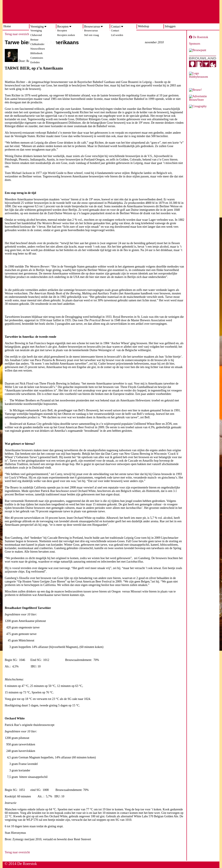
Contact (116, 27)
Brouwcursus (92, 27)
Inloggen (170, 26)
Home (7, 26)
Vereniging (37, 27)
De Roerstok (199, 37)
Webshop (144, 26)
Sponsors (195, 44)
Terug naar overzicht (17, 34)
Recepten (63, 27)
